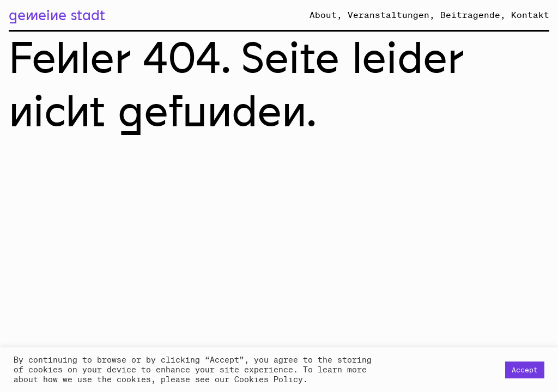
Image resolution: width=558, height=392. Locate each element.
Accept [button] (525, 370)
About (323, 15)
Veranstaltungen (389, 15)
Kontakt (530, 15)
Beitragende (470, 15)
